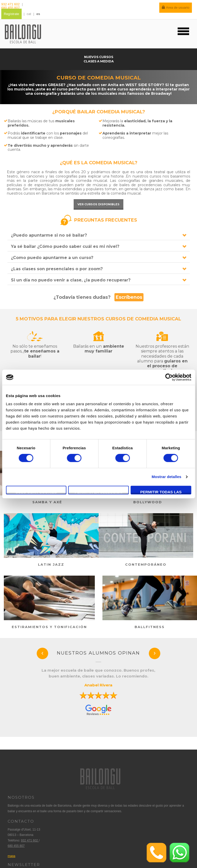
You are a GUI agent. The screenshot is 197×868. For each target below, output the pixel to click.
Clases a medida (99, 61)
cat (29, 14)
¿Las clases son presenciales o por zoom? (57, 269)
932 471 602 (11, 4)
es (38, 14)
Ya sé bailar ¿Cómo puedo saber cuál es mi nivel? (65, 246)
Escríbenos (129, 297)
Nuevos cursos (99, 57)
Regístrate (11, 14)
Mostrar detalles (167, 477)
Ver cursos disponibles (98, 204)
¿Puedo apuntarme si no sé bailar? (49, 235)
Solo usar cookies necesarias (36, 492)
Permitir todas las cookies (161, 492)
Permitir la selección (98, 492)
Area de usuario (176, 8)
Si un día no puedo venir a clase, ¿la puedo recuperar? (71, 280)
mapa (11, 856)
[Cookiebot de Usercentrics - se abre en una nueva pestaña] (169, 377)
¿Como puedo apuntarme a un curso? (52, 258)
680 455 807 (10, 8)
